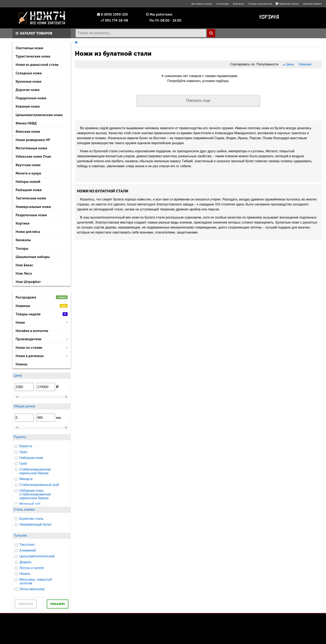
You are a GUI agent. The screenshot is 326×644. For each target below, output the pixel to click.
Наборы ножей (28, 182)
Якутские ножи (28, 165)
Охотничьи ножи (29, 48)
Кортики (23, 223)
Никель (25, 574)
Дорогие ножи (28, 90)
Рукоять (20, 437)
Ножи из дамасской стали (37, 65)
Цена (18, 375)
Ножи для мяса (28, 232)
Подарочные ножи (31, 98)
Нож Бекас (24, 265)
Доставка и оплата (202, 4)
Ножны (22, 364)
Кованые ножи (28, 106)
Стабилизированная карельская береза (35, 471)
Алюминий (27, 550)
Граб (23, 464)
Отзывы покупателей (260, 4)
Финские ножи (28, 132)
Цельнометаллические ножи (39, 115)
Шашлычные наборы (33, 257)
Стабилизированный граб (39, 485)
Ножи (42, 323)
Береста (26, 446)
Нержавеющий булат (35, 524)
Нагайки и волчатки (32, 331)
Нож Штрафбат (28, 282)
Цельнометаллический (37, 556)
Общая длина (24, 406)
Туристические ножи (33, 56)
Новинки (42, 306)
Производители (42, 339)
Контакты (238, 4)
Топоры (22, 249)
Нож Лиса (24, 273)
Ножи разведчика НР (33, 140)
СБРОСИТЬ (26, 604)
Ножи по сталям (42, 348)
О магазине (222, 4)
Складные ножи (29, 73)
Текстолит (27, 545)
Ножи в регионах (42, 356)
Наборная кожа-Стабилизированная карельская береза (35, 494)
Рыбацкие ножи (29, 190)
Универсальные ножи (33, 207)
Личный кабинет (312, 4)
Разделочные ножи (31, 215)
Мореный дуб (30, 504)
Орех (23, 452)
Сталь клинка (24, 509)
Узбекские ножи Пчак (33, 157)
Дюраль (25, 562)
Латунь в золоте (32, 568)
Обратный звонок (287, 4)
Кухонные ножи (28, 82)
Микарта (26, 479)
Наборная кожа (31, 458)
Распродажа (42, 297)
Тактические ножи (31, 198)
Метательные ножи (31, 148)
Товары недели (42, 314)
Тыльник (20, 535)
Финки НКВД (26, 123)
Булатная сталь (31, 519)
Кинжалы (23, 240)
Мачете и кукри (28, 173)
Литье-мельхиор (32, 589)
